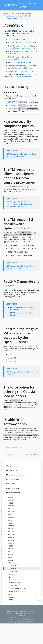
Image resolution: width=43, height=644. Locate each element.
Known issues (11, 484)
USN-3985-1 (13, 105)
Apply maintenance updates (18, 591)
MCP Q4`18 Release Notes (21, 14)
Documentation (14, 580)
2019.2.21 (11, 512)
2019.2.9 (10, 546)
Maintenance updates (14, 16)
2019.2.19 (11, 517)
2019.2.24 (11, 503)
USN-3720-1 (13, 109)
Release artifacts (12, 470)
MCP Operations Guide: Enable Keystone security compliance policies (21, 155)
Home (6, 14)
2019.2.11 (11, 540)
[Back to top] (39, 597)
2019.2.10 (11, 543)
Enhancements (11, 18)
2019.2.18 (11, 520)
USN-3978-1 (13, 102)
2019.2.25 (11, 500)
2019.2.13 (11, 535)
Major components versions (17, 475)
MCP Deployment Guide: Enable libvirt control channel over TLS (20, 267)
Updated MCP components (18, 588)
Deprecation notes (13, 488)
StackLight (12, 574)
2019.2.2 (10, 597)
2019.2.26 (11, 497)
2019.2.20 (11, 514)
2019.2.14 (11, 532)
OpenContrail (33, 455)
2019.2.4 (28, 16)
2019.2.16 (11, 526)
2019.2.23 (11, 506)
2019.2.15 (11, 529)
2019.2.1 (10, 600)
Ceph (11, 577)
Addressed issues (13, 479)
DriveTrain (9, 455)
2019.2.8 (10, 549)
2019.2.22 (11, 509)
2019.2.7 (10, 552)
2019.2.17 (11, 523)
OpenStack (12, 568)
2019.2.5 (10, 557)
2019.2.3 (10, 594)
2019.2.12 (11, 537)
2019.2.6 (10, 555)
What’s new (10, 466)
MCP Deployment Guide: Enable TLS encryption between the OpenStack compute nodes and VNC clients (19, 204)
